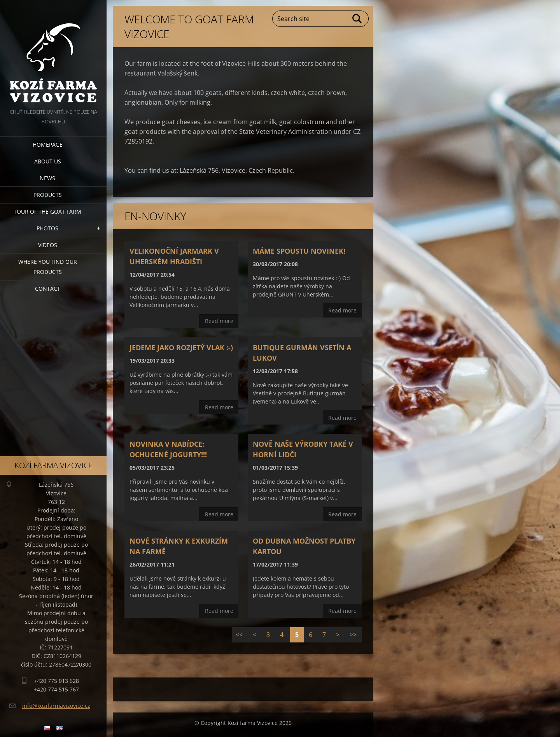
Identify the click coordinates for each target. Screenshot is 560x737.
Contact (48, 289)
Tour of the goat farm (47, 211)
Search (357, 19)
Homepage (48, 145)
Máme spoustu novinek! (299, 251)
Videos (48, 245)
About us (48, 161)
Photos (47, 228)
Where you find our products (48, 267)
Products (48, 195)
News (47, 178)
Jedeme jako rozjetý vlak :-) (181, 347)
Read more (219, 321)
